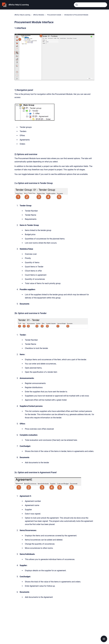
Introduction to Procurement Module (76, 15)
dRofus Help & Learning (19, 5)
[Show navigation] (104, 639)
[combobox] (90, 5)
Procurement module (54, 15)
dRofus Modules (39, 15)
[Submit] (77, 5)
